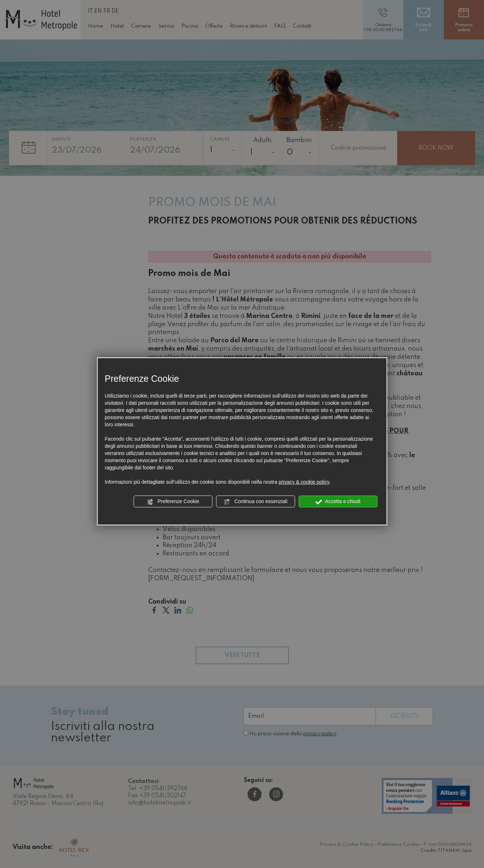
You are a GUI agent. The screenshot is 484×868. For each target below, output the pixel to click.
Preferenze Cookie (173, 502)
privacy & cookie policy (304, 482)
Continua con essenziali (255, 502)
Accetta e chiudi (338, 502)
